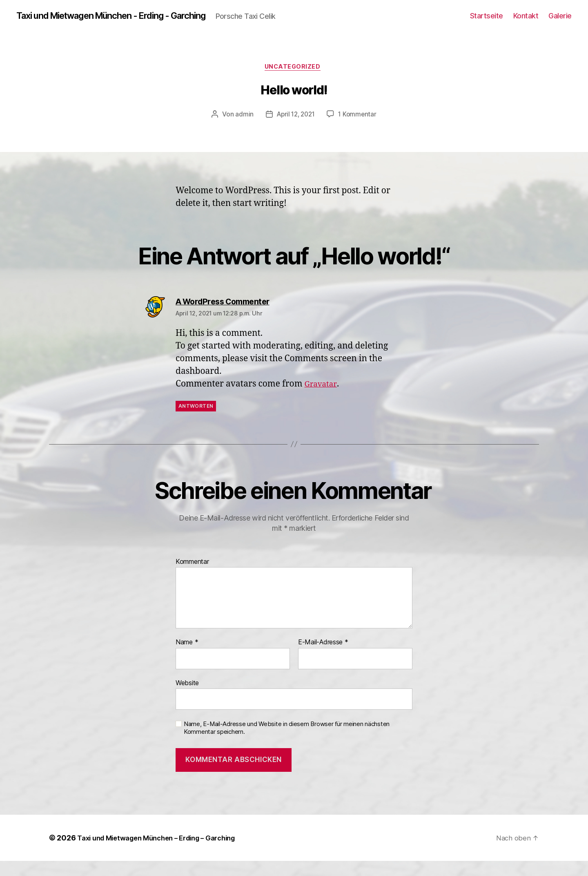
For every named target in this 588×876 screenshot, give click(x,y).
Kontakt (526, 23)
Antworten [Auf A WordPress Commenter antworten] (196, 421)
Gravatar (322, 399)
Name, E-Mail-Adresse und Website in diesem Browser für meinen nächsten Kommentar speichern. (287, 743)
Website (187, 698)
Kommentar (192, 577)
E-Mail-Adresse (323, 657)
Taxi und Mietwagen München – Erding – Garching (165, 853)
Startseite (487, 23)
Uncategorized (294, 82)
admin (242, 130)
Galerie (560, 23)
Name (187, 657)
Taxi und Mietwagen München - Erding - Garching (124, 16)
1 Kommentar (359, 130)
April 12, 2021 (295, 130)
